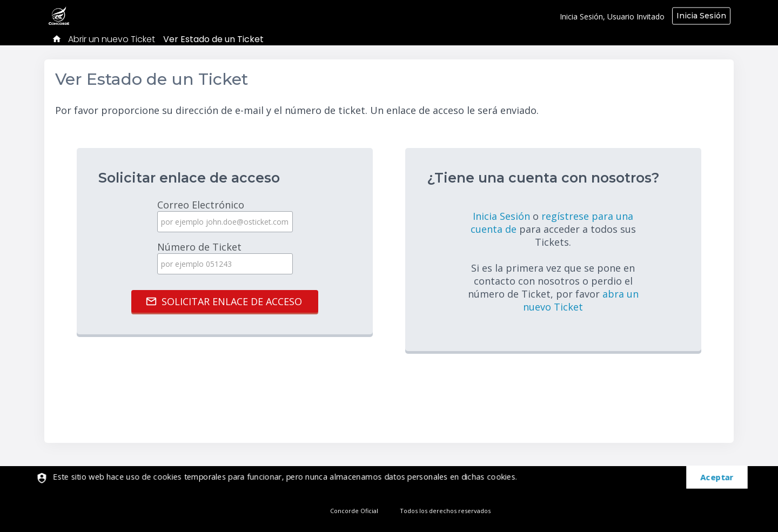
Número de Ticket (225, 257)
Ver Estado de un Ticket (213, 39)
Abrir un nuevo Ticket (112, 39)
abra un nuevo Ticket (581, 300)
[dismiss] (711, 478)
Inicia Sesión (701, 16)
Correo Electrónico (225, 215)
